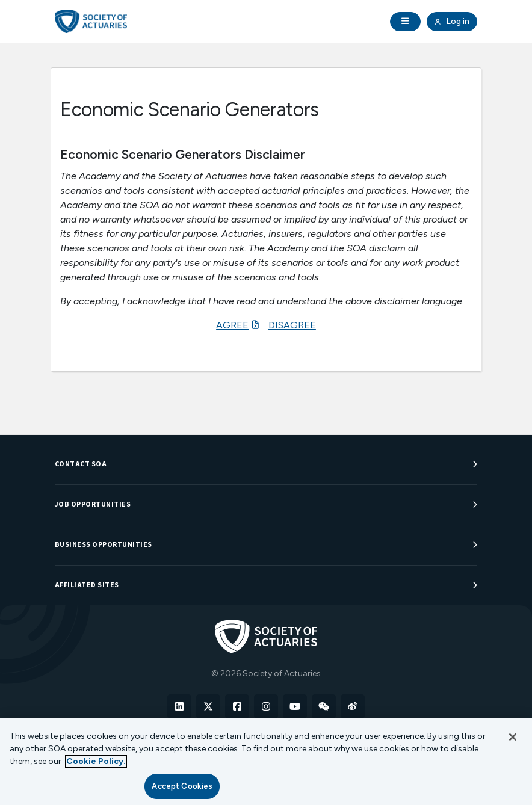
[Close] (513, 737)
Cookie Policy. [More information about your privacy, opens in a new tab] (96, 761)
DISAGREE (292, 325)
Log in (452, 22)
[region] (266, 761)
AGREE (232, 325)
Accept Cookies (182, 786)
